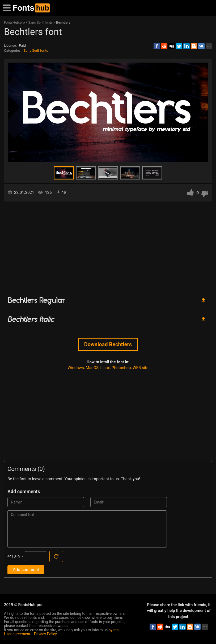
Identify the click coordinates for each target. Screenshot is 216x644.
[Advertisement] (108, 247)
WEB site (140, 368)
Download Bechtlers (108, 344)
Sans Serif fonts (36, 51)
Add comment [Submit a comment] (26, 570)
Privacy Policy (45, 634)
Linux (105, 368)
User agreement (17, 634)
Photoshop (121, 368)
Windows (76, 368)
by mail (115, 630)
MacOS (92, 368)
